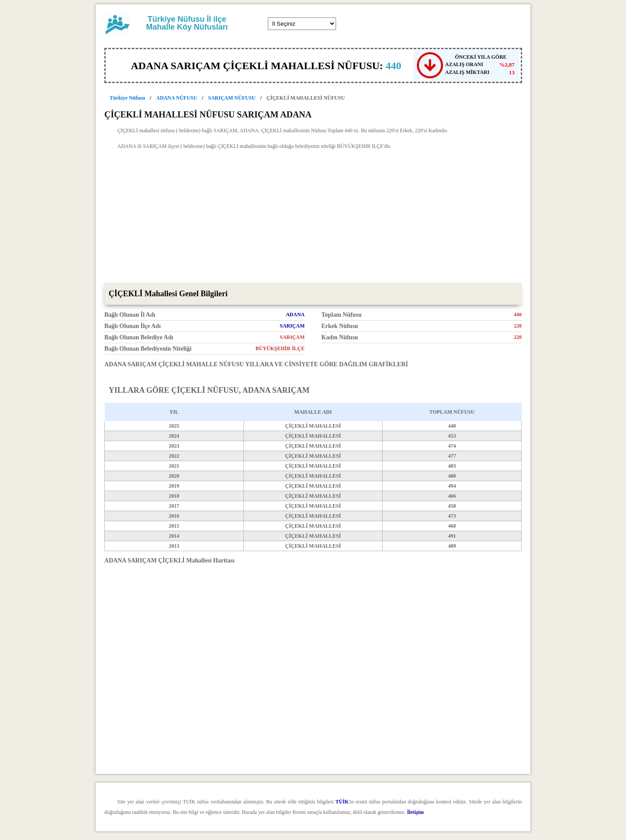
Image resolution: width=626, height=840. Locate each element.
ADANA (295, 315)
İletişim (415, 812)
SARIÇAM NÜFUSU (232, 98)
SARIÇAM (292, 326)
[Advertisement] (313, 218)
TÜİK (342, 802)
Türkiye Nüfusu (127, 98)
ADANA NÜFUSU (176, 98)
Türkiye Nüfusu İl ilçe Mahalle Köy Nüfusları (187, 23)
